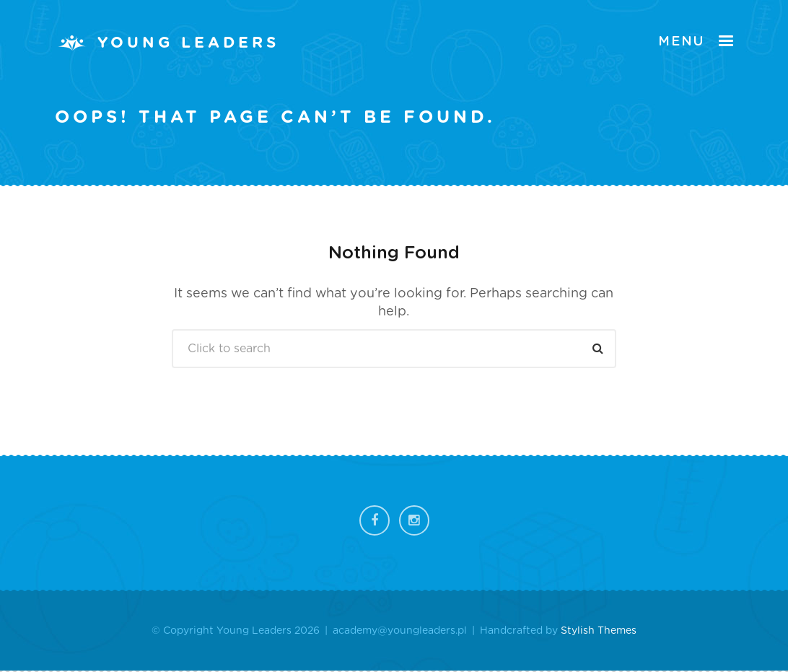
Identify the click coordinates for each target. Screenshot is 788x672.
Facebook (375, 520)
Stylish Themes (599, 631)
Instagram (414, 520)
